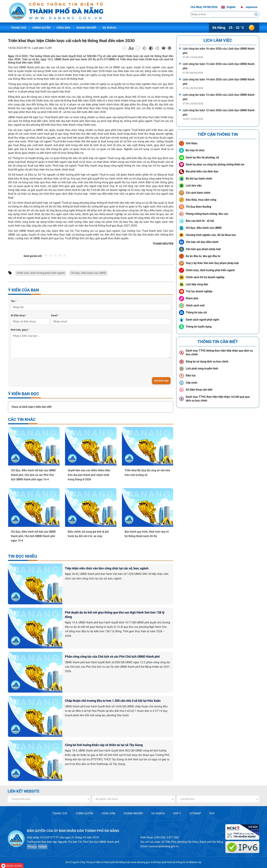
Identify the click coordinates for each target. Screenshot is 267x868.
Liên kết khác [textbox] (187, 799)
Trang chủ (18, 28)
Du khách (109, 28)
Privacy (32, 847)
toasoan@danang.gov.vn (164, 846)
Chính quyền (41, 28)
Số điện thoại (19, 315)
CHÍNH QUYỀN (84, 813)
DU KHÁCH (158, 813)
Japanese (249, 7)
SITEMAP (195, 813)
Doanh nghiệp (86, 28)
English (228, 7)
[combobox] (49, 799)
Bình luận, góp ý (20, 330)
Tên (14, 301)
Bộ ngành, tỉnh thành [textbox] (107, 799)
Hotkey (43, 847)
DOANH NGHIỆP (133, 813)
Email (55, 315)
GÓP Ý (177, 813)
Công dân (63, 28)
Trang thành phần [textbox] (21, 799)
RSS (212, 813)
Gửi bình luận (161, 381)
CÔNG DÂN (108, 813)
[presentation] (37, 368)
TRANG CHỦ (60, 813)
